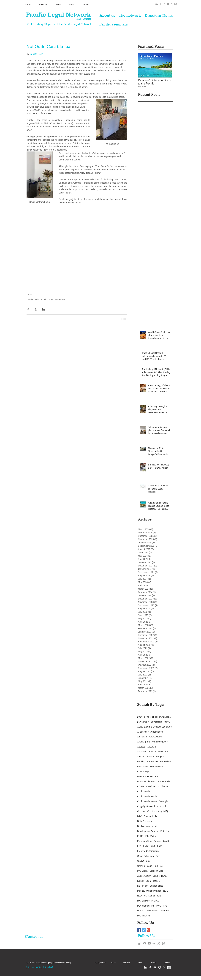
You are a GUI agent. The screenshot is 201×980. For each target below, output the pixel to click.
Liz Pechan (143, 886)
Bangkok (160, 757)
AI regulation (157, 732)
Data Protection (145, 821)
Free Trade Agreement (148, 851)
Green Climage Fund (147, 866)
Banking (141, 762)
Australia (151, 747)
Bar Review (153, 762)
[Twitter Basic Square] (144, 930)
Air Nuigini (142, 737)
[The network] (130, 15)
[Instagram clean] (160, 967)
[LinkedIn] (140, 943)
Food (160, 846)
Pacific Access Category (157, 911)
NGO (166, 891)
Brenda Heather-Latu (148, 776)
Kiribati (141, 881)
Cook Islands (144, 791)
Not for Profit (155, 896)
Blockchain (143, 767)
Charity (164, 786)
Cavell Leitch (153, 786)
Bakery (150, 757)
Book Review (156, 767)
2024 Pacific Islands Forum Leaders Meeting (155, 717)
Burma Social (164, 781)
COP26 (141, 786)
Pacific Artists (144, 916)
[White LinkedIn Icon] (145, 967)
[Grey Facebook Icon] (160, 4)
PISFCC (155, 901)
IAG (161, 866)
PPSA (140, 911)
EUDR (140, 836)
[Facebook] (145, 943)
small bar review (57, 300)
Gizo (158, 856)
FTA (139, 846)
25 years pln (143, 722)
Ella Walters (151, 836)
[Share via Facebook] (28, 309)
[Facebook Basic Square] (139, 930)
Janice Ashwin (144, 876)
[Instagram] (154, 943)
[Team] (140, 963)
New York (142, 896)
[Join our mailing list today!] (39, 967)
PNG (159, 906)
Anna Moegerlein (160, 742)
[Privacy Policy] (100, 963)
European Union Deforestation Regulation (155, 841)
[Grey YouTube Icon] (168, 4)
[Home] (113, 963)
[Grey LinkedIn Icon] (157, 4)
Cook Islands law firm (148, 796)
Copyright (163, 801)
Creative (141, 811)
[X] (172, 4)
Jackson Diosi (157, 871)
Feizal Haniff (149, 846)
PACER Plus (143, 901)
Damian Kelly (33, 300)
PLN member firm (146, 906)
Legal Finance (153, 881)
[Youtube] (149, 943)
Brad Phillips (143, 772)
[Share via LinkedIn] (43, 309)
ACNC (167, 722)
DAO (140, 816)
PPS (165, 906)
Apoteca (141, 747)
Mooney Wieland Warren (149, 891)
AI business (143, 732)
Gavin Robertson (145, 856)
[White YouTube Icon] (155, 967)
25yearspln (156, 722)
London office (157, 886)
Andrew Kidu (155, 737)
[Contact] (167, 963)
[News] (154, 963)
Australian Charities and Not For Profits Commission (155, 752)
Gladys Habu (144, 861)
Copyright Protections (148, 806)
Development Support (148, 831)
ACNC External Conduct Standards (154, 727)
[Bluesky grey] (175, 4)
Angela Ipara (143, 742)
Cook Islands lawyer (147, 801)
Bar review (165, 762)
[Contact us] (36, 936)
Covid (44, 300)
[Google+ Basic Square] (148, 930)
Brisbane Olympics (146, 781)
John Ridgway (160, 876)
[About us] (107, 15)
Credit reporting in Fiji (158, 811)
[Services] (127, 963)
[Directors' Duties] (159, 16)
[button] (48, 963)
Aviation (141, 757)
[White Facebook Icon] (150, 967)
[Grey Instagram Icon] (164, 4)
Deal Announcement (147, 826)
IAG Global (143, 871)
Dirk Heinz (165, 831)
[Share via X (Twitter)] (36, 309)
